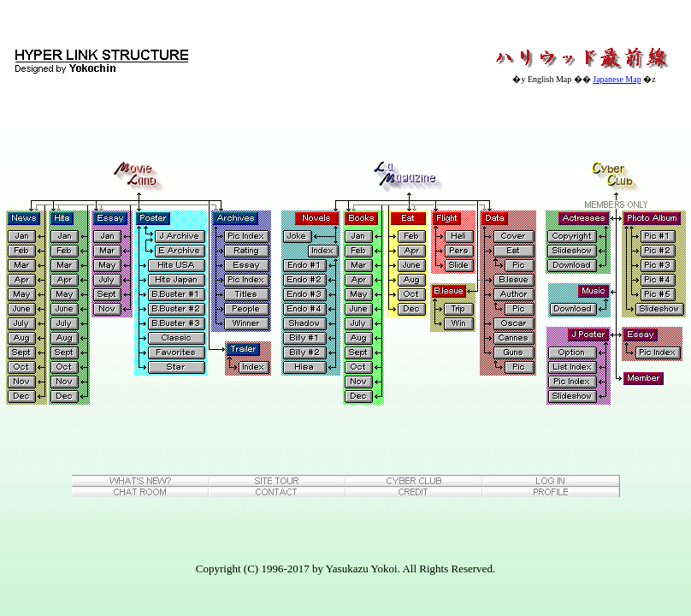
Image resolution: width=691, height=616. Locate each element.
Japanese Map (617, 79)
